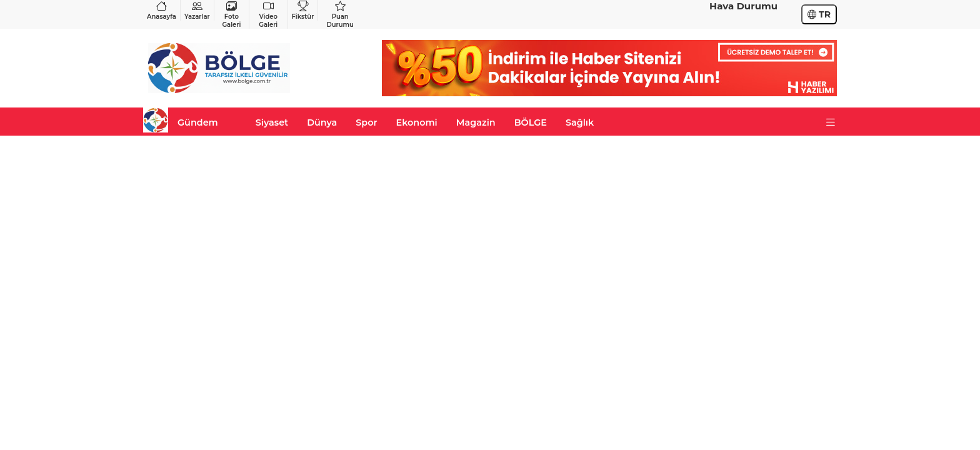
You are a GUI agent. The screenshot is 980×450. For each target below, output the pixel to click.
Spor (366, 122)
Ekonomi (417, 122)
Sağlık (580, 122)
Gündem (198, 122)
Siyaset (272, 122)
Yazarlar (197, 10)
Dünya (322, 122)
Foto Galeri (232, 14)
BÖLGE (531, 122)
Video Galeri (268, 14)
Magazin (476, 122)
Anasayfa (162, 10)
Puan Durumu (340, 14)
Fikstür (303, 10)
